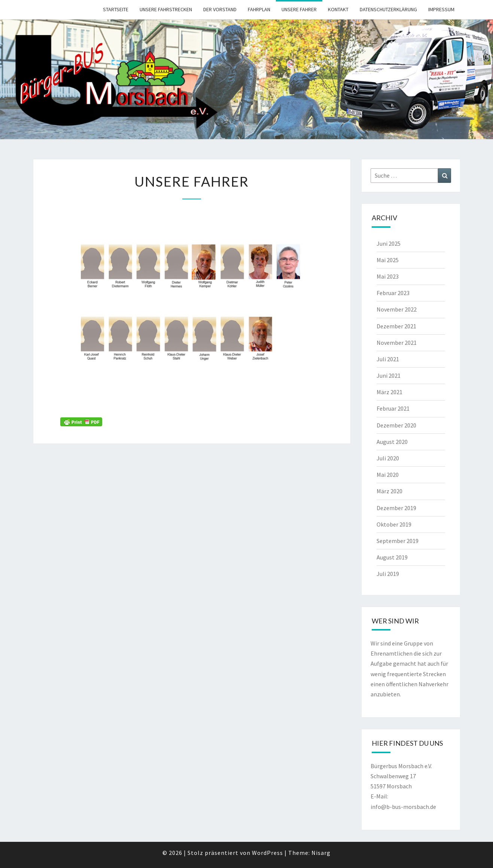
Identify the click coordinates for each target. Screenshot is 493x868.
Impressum (441, 9)
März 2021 (389, 392)
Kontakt (338, 9)
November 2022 (397, 309)
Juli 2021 (388, 359)
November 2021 (397, 343)
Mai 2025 (388, 260)
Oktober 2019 (394, 524)
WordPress (267, 853)
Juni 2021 (389, 375)
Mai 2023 (388, 276)
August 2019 (392, 557)
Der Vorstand (220, 9)
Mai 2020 (388, 475)
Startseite (116, 9)
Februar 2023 (393, 293)
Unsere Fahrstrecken (166, 9)
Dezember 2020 (396, 425)
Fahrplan (259, 9)
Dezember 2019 (396, 508)
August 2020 (392, 442)
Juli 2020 (388, 458)
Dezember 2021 (396, 326)
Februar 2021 (393, 408)
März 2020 (389, 491)
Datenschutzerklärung (388, 9)
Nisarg (321, 853)
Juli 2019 (388, 574)
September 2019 (398, 541)
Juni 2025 (389, 243)
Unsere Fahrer (299, 9)
